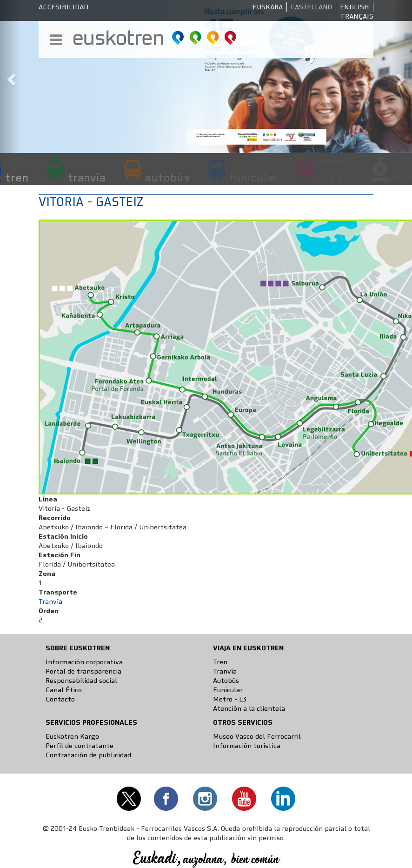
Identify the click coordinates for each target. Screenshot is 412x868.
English (355, 7)
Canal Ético (64, 690)
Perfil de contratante (80, 746)
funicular (254, 177)
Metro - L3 (230, 699)
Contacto (60, 699)
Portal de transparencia (83, 671)
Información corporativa (84, 662)
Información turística (247, 746)
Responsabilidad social (81, 681)
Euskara (268, 7)
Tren (220, 662)
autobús (167, 177)
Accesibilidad (63, 7)
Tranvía (50, 601)
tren (17, 177)
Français (357, 16)
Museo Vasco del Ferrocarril (257, 736)
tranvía (87, 177)
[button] (10, 77)
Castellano (311, 7)
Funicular (228, 690)
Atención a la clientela (249, 708)
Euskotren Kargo (72, 736)
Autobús (226, 681)
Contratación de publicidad (88, 755)
